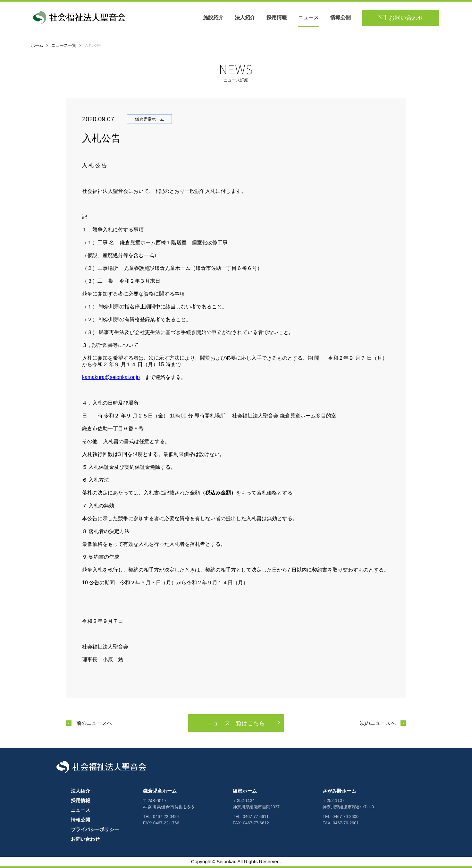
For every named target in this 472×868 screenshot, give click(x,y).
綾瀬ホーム (245, 791)
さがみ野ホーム (339, 791)
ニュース (308, 17)
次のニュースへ (378, 723)
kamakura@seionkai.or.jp (111, 377)
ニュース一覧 (64, 45)
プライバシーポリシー (95, 829)
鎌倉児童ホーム (160, 791)
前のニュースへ (94, 723)
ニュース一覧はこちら (236, 723)
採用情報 (277, 17)
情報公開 (341, 17)
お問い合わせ (85, 839)
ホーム (37, 45)
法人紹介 (245, 17)
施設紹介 (213, 17)
